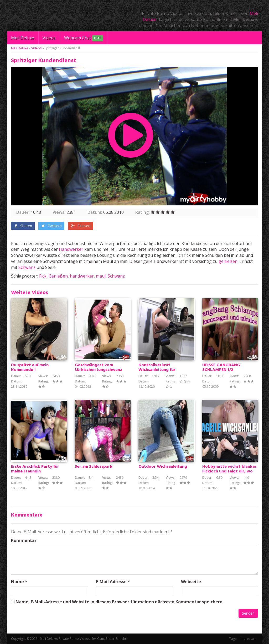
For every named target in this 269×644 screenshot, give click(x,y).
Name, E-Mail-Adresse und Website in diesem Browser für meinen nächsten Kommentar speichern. (120, 602)
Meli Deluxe (23, 38)
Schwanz (27, 267)
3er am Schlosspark (94, 467)
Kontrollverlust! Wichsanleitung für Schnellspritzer (157, 370)
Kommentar (24, 540)
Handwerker (71, 249)
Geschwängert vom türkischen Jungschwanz (99, 368)
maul (101, 276)
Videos (49, 38)
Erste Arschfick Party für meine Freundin (35, 469)
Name (17, 582)
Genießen (58, 276)
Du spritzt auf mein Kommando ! (30, 368)
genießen (228, 261)
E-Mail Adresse (111, 582)
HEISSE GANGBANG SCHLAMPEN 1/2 (221, 368)
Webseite (191, 582)
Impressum (248, 639)
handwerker (82, 276)
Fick (43, 276)
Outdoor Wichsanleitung (163, 467)
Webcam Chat (84, 38)
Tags (233, 639)
